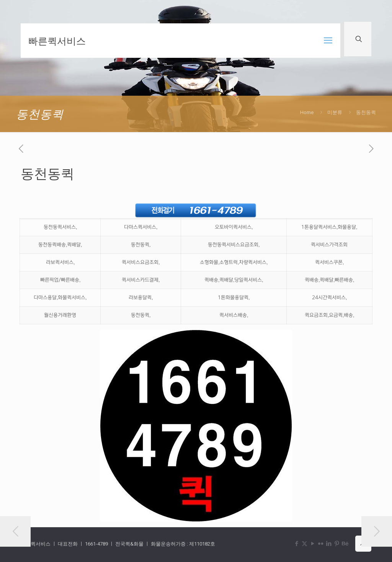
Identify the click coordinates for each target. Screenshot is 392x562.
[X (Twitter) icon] (305, 544)
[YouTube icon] (313, 544)
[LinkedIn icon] (329, 544)
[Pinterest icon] (337, 544)
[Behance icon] (345, 544)
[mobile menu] (328, 41)
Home (307, 112)
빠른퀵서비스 (57, 41)
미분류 (335, 112)
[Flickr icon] (321, 544)
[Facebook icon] (296, 544)
